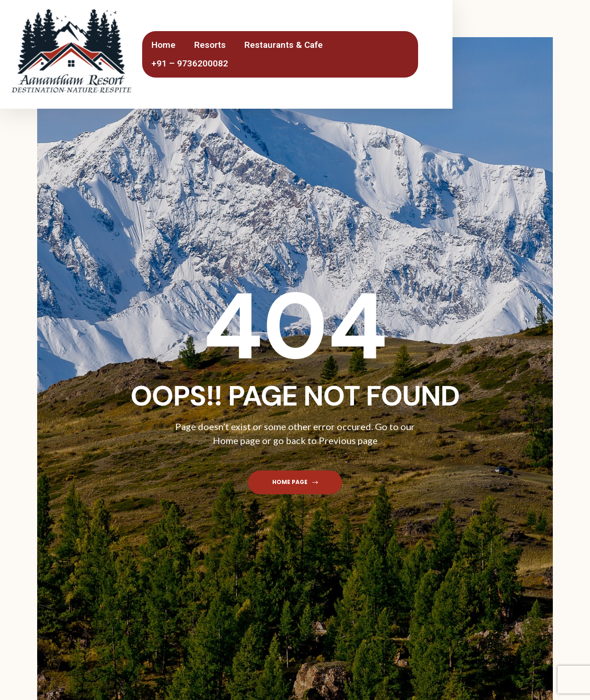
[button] (295, 482)
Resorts (210, 45)
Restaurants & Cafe (284, 45)
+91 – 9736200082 (190, 63)
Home (164, 45)
